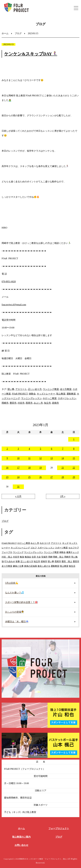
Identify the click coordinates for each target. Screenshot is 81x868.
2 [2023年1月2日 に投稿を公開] (7, 449)
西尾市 (29, 403)
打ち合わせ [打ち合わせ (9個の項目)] (10, 561)
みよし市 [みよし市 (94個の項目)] (35, 543)
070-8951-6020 (9, 282)
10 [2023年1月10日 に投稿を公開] (18, 458)
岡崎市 (5, 403)
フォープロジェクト (59, 829)
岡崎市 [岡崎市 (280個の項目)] (67, 557)
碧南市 (55, 403)
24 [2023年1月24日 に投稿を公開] (18, 477)
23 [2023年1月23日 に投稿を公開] (7, 477)
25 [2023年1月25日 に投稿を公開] (29, 477)
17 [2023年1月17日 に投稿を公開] (18, 468)
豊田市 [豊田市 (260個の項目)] (76, 561)
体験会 (32, 394)
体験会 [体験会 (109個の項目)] (62, 552)
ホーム (5, 33)
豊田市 (13, 403)
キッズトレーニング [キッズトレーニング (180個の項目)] (20, 548)
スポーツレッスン (67, 398)
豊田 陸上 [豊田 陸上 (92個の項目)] (67, 561)
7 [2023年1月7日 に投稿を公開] (63, 449)
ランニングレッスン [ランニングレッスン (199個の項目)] (34, 552)
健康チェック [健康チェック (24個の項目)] (73, 552)
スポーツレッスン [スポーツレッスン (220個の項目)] (46, 548)
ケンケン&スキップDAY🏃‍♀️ (31, 54)
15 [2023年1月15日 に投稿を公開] (74, 458)
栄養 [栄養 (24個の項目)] (18, 561)
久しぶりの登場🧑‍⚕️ (14, 612)
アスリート (21, 389)
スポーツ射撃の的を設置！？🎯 (21, 602)
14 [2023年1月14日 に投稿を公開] (63, 458)
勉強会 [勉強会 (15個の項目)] (28, 557)
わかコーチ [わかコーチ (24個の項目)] (45, 543)
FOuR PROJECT (20, 394)
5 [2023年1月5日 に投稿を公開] (40, 449)
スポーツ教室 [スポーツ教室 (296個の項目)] (61, 548)
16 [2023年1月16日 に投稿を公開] (7, 468)
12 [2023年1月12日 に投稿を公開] (40, 458)
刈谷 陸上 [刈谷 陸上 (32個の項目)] (7, 557)
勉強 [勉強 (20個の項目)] (22, 557)
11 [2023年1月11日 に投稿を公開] (29, 458)
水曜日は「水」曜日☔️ (17, 622)
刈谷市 (21, 403)
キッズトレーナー (46, 394)
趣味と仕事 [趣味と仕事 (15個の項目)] (18, 566)
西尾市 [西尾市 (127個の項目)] (58, 561)
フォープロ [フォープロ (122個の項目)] (7, 552)
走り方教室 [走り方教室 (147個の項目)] (7, 566)
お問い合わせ (21, 845)
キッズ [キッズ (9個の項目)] (65, 543)
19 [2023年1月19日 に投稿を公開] (40, 468)
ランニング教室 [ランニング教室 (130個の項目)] (51, 552)
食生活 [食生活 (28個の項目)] (72, 566)
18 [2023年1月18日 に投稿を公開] (29, 468)
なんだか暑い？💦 (14, 593)
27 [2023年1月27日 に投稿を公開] (52, 477)
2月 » (63, 496)
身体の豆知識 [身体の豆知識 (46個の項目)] (30, 566)
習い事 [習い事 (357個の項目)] (51, 561)
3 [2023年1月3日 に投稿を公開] (18, 449)
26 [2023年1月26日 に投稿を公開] (40, 477)
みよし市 (38, 403)
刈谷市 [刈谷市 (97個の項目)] (16, 557)
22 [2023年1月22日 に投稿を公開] (74, 468)
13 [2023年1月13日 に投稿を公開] (52, 458)
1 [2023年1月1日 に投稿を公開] (74, 439)
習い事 (11, 389)
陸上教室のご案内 (21, 837)
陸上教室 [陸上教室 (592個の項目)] (64, 566)
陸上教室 (61, 394)
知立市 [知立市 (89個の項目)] (37, 561)
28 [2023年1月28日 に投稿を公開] (63, 477)
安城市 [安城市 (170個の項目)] (44, 557)
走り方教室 (66, 389)
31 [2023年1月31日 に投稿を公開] (18, 487)
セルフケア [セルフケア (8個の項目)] (74, 548)
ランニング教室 (51, 389)
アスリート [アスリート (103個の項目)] (56, 543)
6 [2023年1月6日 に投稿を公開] (52, 449)
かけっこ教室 (50, 398)
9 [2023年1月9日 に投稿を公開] (7, 458)
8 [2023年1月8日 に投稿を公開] (74, 449)
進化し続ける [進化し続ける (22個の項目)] (44, 566)
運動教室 (71, 394)
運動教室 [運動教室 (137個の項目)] (55, 566)
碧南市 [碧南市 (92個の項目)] (44, 561)
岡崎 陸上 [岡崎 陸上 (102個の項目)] (58, 557)
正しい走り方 (35, 389)
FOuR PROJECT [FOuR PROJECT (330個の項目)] (9, 543)
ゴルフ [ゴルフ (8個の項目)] (34, 548)
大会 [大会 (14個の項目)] (39, 557)
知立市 (47, 403)
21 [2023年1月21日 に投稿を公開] (63, 468)
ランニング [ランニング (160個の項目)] (18, 552)
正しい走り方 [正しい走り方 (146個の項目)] (27, 561)
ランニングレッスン (31, 398)
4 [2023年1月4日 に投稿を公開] (29, 449)
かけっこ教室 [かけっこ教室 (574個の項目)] (24, 543)
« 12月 (18, 496)
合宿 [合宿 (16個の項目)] (34, 557)
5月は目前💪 (12, 583)
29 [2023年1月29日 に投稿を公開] (74, 477)
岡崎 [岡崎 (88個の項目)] (50, 557)
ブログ (18, 33)
